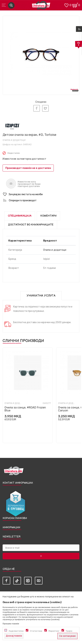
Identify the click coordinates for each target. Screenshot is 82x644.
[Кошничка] (75, 5)
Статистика (36, 631)
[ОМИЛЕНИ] (66, 5)
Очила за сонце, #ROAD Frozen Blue (25, 409)
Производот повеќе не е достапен (28, 168)
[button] (41, 194)
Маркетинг (54, 631)
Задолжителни (16, 631)
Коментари (48, 216)
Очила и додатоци (14, 140)
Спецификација (20, 216)
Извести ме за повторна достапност (24, 159)
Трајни (69, 631)
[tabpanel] (41, 54)
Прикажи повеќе (11, 624)
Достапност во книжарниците (31, 225)
